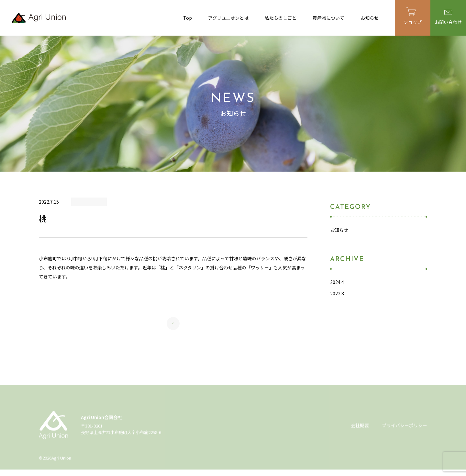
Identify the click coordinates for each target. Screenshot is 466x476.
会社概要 (360, 427)
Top (188, 18)
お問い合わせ (448, 17)
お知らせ (370, 18)
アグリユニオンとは (228, 18)
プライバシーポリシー (405, 427)
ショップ (413, 16)
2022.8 (337, 293)
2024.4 (337, 282)
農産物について (328, 18)
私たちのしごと (281, 18)
